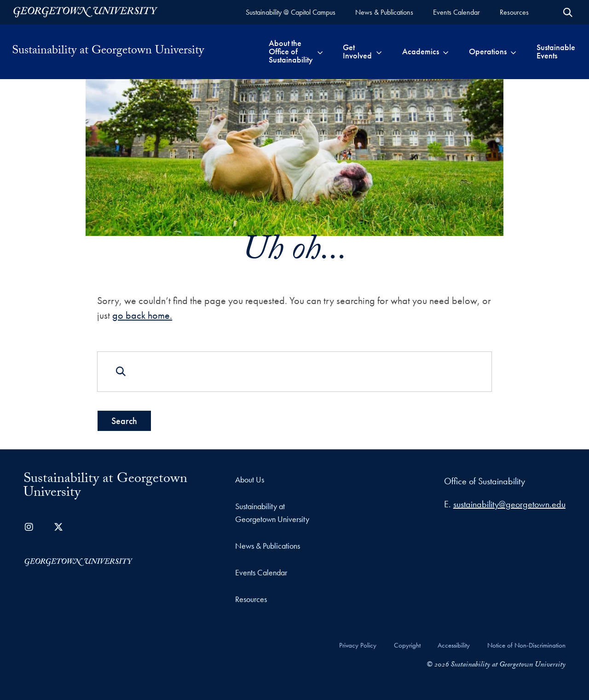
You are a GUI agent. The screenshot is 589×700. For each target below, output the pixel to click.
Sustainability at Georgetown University (108, 52)
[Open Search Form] (568, 12)
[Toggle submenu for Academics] (446, 52)
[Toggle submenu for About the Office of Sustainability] (320, 52)
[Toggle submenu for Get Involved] (379, 52)
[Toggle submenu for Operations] (513, 52)
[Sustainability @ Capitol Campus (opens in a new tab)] (291, 12)
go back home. (142, 315)
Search (124, 420)
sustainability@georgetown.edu (509, 504)
